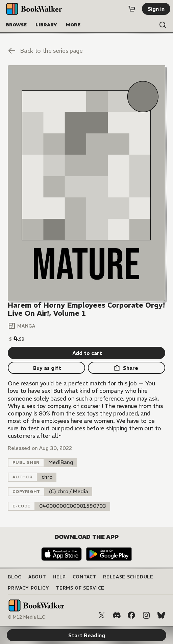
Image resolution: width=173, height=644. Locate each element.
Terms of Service (80, 588)
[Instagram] (146, 615)
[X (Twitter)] (102, 615)
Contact (85, 577)
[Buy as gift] (46, 368)
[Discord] (117, 615)
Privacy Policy (28, 588)
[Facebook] (131, 615)
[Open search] (163, 25)
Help (59, 577)
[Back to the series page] (86, 51)
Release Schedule (128, 577)
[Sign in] (156, 9)
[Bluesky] (161, 615)
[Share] (127, 368)
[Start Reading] (86, 183)
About (37, 577)
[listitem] (61, 463)
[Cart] (132, 9)
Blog (15, 577)
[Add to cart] (86, 353)
